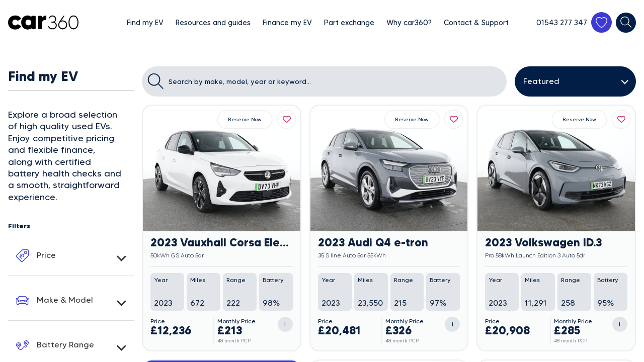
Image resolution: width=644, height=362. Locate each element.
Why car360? (409, 23)
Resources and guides (213, 23)
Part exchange (349, 23)
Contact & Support (476, 23)
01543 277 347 (562, 23)
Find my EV (145, 23)
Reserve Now (245, 119)
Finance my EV (287, 23)
